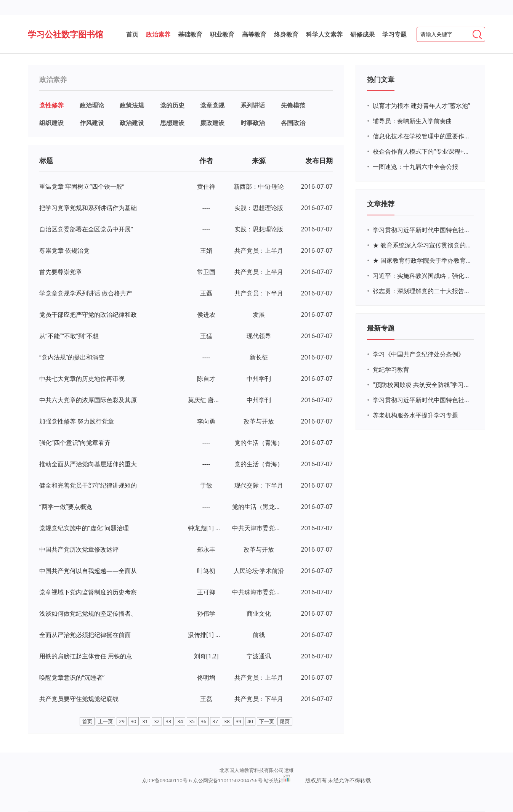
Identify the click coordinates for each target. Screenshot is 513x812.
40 (250, 721)
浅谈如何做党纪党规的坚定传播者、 (88, 613)
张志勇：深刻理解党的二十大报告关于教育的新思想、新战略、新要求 (422, 291)
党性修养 (51, 105)
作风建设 (92, 123)
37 (215, 721)
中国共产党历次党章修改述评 (79, 549)
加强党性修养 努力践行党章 (77, 421)
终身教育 (286, 34)
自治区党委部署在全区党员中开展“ (86, 229)
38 (227, 721)
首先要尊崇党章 (61, 272)
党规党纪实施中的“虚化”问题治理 (84, 528)
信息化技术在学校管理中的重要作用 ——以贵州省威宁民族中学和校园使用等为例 (422, 136)
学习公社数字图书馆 (66, 34)
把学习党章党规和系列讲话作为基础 (88, 208)
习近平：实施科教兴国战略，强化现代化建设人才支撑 (422, 276)
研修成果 (362, 34)
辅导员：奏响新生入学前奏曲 (412, 121)
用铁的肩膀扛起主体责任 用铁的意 (86, 656)
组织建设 (51, 123)
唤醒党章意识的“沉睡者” (72, 677)
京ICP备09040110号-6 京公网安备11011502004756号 (202, 780)
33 (169, 721)
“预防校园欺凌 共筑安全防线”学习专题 (422, 385)
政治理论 (92, 105)
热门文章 (381, 79)
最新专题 (381, 328)
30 (134, 721)
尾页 (285, 721)
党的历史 (172, 105)
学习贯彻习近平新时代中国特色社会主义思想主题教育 (422, 400)
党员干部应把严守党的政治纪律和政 (88, 315)
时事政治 (253, 123)
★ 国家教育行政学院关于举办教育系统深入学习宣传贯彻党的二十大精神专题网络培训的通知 (422, 260)
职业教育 (222, 34)
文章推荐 (381, 204)
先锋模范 (293, 105)
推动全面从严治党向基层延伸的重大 (88, 464)
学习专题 (394, 34)
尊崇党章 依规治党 (64, 250)
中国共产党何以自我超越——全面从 (88, 571)
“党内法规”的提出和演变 (72, 357)
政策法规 (132, 105)
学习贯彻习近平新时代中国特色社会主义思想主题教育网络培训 (422, 230)
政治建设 (132, 123)
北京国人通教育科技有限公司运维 (257, 770)
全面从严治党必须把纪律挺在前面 (85, 635)
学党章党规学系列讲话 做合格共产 (86, 293)
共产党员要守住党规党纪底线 (79, 699)
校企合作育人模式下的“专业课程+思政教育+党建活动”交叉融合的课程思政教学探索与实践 (422, 151)
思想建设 (172, 123)
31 (145, 721)
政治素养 (158, 34)
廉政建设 (212, 123)
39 (238, 721)
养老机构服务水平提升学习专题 (415, 415)
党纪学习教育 (391, 369)
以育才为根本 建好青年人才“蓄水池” (421, 106)
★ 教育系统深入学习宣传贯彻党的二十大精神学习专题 (422, 245)
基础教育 (190, 34)
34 (180, 721)
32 (157, 721)
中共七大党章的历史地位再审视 (82, 379)
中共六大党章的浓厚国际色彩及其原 (88, 400)
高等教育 (254, 34)
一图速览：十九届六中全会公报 (415, 167)
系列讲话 (253, 105)
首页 (132, 34)
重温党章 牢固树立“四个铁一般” (82, 186)
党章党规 (212, 105)
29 (122, 721)
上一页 (105, 721)
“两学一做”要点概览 (66, 507)
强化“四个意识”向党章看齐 (75, 443)
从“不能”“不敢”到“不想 (69, 336)
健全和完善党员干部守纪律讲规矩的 (88, 485)
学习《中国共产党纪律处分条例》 (418, 354)
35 (192, 721)
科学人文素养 (324, 34)
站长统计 (274, 780)
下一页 (267, 721)
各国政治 (293, 123)
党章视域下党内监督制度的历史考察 (88, 592)
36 (204, 721)
